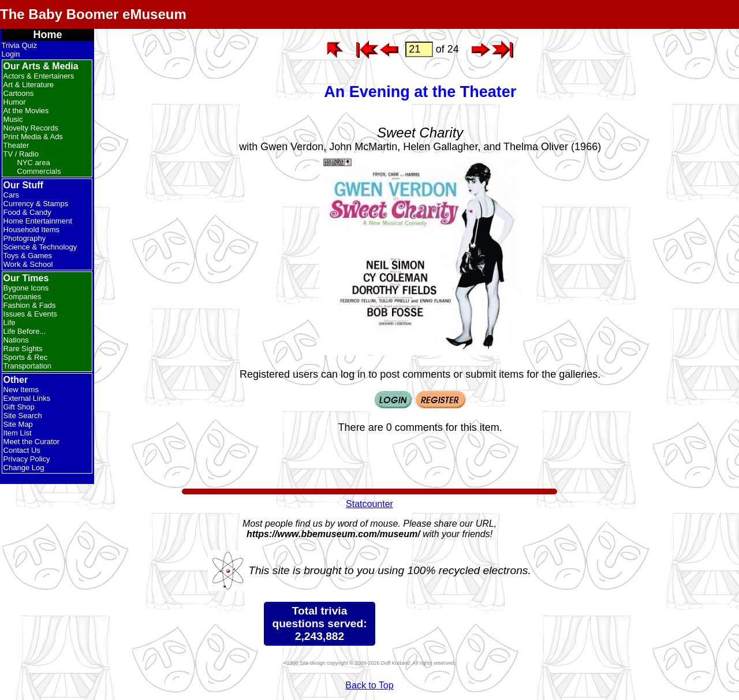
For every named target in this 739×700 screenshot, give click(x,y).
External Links (27, 398)
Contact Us (22, 450)
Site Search (23, 416)
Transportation (27, 366)
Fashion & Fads (30, 305)
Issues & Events (30, 314)
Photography (25, 238)
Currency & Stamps (36, 204)
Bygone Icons (26, 288)
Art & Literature (29, 85)
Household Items (32, 230)
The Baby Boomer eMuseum (93, 14)
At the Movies (26, 111)
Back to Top (369, 685)
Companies (23, 297)
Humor (15, 102)
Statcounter (369, 504)
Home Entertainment (38, 221)
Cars (11, 195)
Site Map (18, 424)
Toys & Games (28, 256)
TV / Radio (21, 154)
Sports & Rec (26, 357)
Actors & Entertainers (39, 76)
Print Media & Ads (33, 137)
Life (10, 323)
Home (48, 35)
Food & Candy (27, 212)
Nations (16, 340)
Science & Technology (40, 247)
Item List (18, 433)
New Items (21, 390)
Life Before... (25, 331)
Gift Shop (19, 407)
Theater (16, 145)
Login (11, 54)
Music (13, 119)
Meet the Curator (32, 442)
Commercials (39, 171)
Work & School (28, 264)
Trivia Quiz (20, 45)
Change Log (24, 468)
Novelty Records (31, 128)
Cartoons (19, 93)
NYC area (34, 163)
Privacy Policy (27, 459)
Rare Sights (23, 349)
